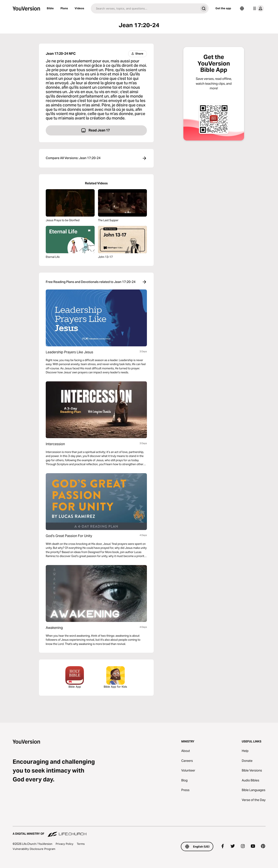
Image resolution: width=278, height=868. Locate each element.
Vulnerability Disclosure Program (34, 849)
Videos (79, 8)
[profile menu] (258, 8)
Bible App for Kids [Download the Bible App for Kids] (115, 677)
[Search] (145, 8)
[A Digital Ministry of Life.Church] (139, 832)
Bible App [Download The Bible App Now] (75, 677)
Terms (81, 844)
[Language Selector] (242, 8)
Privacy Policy (64, 844)
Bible (50, 8)
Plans (64, 8)
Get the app (223, 8)
